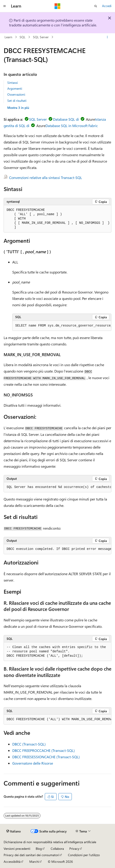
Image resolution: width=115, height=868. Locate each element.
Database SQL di (66, 119)
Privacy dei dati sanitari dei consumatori (31, 855)
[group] (62, 326)
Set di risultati (17, 101)
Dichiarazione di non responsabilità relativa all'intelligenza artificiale (50, 842)
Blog (39, 849)
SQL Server (41, 37)
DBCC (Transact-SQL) (29, 744)
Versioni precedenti (17, 849)
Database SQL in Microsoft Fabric (72, 126)
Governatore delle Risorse (33, 763)
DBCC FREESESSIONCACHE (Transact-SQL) (46, 757)
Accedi (107, 6)
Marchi (34, 862)
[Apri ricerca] (96, 6)
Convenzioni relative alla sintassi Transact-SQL (46, 177)
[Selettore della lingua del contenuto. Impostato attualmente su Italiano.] (14, 831)
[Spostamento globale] (5, 6)
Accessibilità (12, 862)
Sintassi (12, 83)
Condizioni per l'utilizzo (84, 855)
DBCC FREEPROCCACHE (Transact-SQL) (44, 750)
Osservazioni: (16, 94)
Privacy (74, 849)
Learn (8, 37)
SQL (22, 37)
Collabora (57, 849)
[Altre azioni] (107, 37)
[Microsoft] (57, 6)
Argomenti (15, 88)
